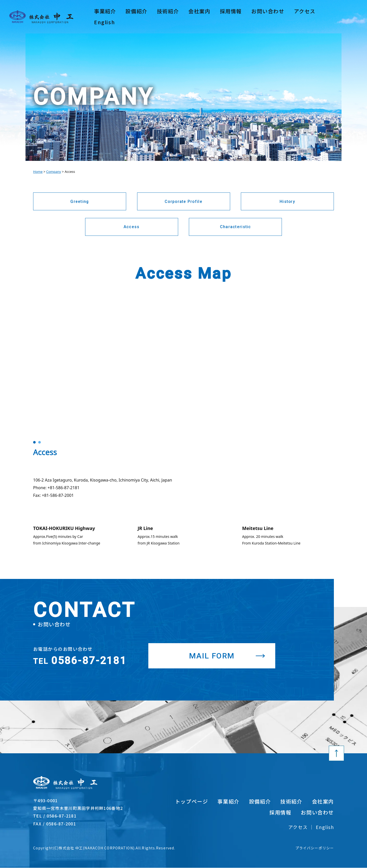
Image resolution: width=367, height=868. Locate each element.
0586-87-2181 (80, 662)
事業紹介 (105, 16)
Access (132, 227)
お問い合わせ (268, 16)
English (334, 16)
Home (38, 172)
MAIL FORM (212, 656)
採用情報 (231, 16)
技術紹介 (168, 16)
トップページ (192, 802)
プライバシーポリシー (315, 848)
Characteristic (235, 227)
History (287, 202)
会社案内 (199, 16)
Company (54, 172)
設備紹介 (136, 16)
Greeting (80, 202)
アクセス (307, 16)
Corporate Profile (184, 202)
